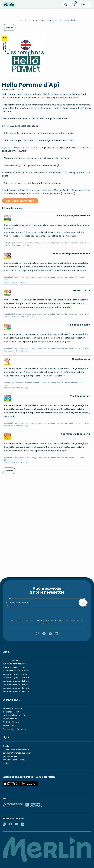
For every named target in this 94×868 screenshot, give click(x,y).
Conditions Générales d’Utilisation (17, 753)
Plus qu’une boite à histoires (14, 664)
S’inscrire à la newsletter (13, 708)
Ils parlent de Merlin (11, 712)
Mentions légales (10, 756)
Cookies (6, 763)
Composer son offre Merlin (14, 729)
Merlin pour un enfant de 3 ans (16, 681)
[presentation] (47, 614)
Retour (8, 27)
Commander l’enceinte (13, 660)
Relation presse (9, 726)
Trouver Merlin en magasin (14, 715)
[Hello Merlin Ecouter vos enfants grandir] (9, 5)
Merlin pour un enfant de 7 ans (16, 688)
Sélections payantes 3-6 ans (15, 674)
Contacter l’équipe (11, 722)
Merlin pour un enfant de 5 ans (16, 685)
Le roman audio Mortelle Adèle (16, 671)
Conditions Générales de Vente (16, 749)
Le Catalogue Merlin (37, 20)
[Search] (66, 5)
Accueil (23, 20)
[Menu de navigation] (85, 5)
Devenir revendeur (11, 719)
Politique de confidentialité (14, 760)
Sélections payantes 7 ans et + (16, 678)
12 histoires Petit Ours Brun (14, 667)
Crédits (6, 746)
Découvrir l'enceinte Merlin (20, 201)
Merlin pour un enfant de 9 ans (16, 691)
